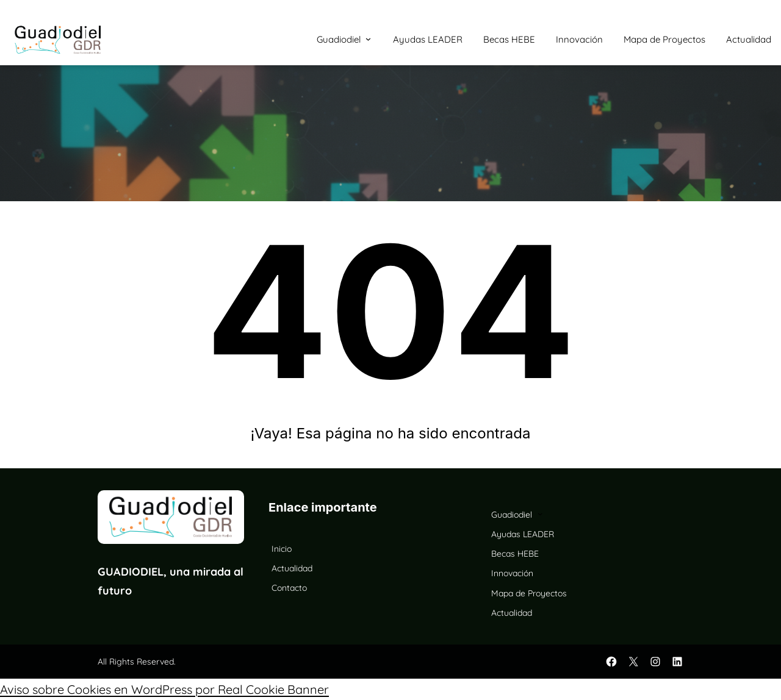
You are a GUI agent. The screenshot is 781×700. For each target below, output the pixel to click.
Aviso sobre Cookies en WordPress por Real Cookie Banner (164, 689)
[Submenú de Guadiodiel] (368, 39)
